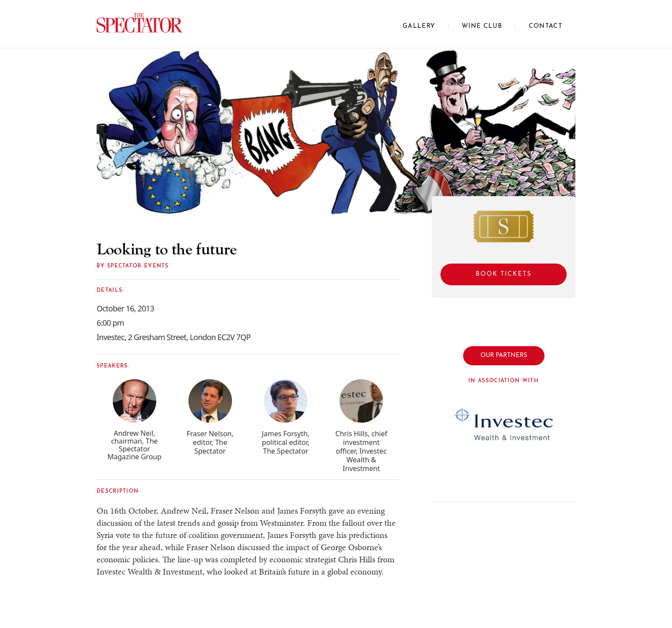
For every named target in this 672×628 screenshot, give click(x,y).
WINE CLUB (482, 26)
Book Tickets (504, 274)
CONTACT (546, 26)
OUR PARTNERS (504, 356)
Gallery (419, 26)
